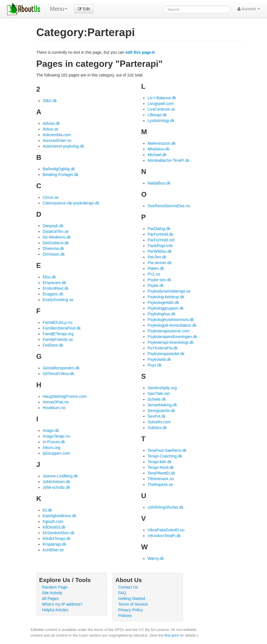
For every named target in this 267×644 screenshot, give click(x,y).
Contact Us (128, 587)
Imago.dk (51, 430)
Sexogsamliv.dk (161, 411)
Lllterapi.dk (157, 115)
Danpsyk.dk (53, 226)
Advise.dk (51, 123)
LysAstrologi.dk (161, 121)
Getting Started (132, 599)
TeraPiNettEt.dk (161, 473)
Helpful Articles (55, 610)
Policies (125, 616)
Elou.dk (49, 277)
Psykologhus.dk (162, 314)
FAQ (122, 593)
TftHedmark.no (161, 479)
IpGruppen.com (56, 453)
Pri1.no (154, 274)
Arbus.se (50, 129)
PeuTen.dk (157, 257)
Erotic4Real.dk (56, 288)
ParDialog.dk (159, 229)
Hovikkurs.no (54, 408)
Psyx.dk (155, 365)
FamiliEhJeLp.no (57, 322)
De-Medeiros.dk (57, 237)
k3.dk (47, 510)
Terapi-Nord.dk (161, 467)
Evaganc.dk (53, 294)
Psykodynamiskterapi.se (169, 291)
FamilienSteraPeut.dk (62, 328)
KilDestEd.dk (54, 527)
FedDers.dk (53, 345)
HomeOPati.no (56, 402)
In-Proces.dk (54, 442)
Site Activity (52, 593)
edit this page (138, 52)
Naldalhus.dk (159, 183)
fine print (172, 635)
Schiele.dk (157, 399)
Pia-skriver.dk (160, 263)
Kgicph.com (53, 521)
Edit (84, 9)
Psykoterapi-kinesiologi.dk (171, 342)
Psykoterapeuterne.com (169, 331)
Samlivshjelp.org (162, 388)
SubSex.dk (157, 428)
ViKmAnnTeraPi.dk (164, 536)
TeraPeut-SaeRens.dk (167, 450)
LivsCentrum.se (161, 109)
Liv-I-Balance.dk (162, 98)
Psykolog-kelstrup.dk (166, 297)
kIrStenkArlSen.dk (59, 533)
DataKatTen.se (56, 231)
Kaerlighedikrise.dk (59, 516)
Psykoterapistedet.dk (166, 354)
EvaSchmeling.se (58, 300)
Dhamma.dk (53, 249)
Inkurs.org (51, 448)
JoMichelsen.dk (56, 482)
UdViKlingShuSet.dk (165, 507)
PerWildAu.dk (160, 251)
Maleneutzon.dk (162, 143)
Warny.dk (156, 558)
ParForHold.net (161, 240)
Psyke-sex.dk (159, 280)
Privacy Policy (131, 610)
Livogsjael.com (161, 103)
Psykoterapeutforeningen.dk (172, 337)
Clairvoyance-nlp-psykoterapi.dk (71, 203)
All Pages (50, 599)
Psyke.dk (156, 285)
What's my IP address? (62, 604)
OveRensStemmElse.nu (169, 206)
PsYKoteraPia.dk (163, 348)
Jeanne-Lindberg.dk (60, 476)
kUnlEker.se (53, 550)
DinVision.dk (54, 254)
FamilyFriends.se (58, 339)
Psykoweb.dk (159, 359)
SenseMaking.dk (162, 405)
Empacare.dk (54, 283)
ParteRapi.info (160, 246)
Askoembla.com (57, 135)
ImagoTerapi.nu (56, 436)
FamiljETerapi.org (58, 334)
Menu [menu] (59, 9)
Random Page (55, 587)
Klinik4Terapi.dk (57, 539)
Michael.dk (157, 155)
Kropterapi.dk (54, 544)
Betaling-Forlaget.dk (60, 175)
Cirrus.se (51, 197)
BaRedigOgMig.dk (59, 169)
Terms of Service (133, 604)
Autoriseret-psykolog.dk (63, 146)
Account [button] (249, 9)
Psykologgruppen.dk (166, 308)
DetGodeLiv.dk (56, 243)
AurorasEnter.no (57, 140)
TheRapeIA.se (160, 484)
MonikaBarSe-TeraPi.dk (168, 160)
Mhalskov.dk (159, 149)
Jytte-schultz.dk (56, 487)
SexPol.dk (157, 416)
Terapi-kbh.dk (160, 462)
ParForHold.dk (160, 234)
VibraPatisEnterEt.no (166, 530)
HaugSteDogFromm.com (65, 396)
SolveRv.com (159, 422)
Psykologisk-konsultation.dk (172, 325)
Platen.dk (156, 268)
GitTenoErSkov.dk (58, 374)
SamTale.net (159, 394)
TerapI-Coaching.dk (165, 456)
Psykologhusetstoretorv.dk (171, 320)
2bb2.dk (50, 101)
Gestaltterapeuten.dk (61, 368)
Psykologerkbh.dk (163, 303)
